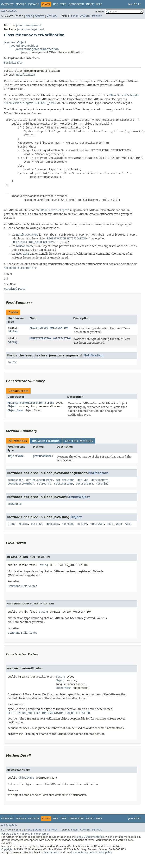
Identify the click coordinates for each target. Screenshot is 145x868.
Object (12, 406)
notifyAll (97, 524)
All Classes (9, 11)
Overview (7, 4)
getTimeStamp (65, 480)
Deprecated (76, 4)
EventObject (79, 497)
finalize (37, 524)
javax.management (31, 29)
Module (21, 4)
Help (99, 4)
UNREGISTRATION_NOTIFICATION (50, 338)
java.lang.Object (15, 42)
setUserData (84, 484)
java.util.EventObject (24, 46)
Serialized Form (15, 289)
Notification (26, 75)
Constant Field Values (22, 586)
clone (11, 524)
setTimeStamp (63, 484)
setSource (44, 484)
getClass (53, 524)
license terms (52, 852)
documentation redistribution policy (91, 852)
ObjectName (15, 410)
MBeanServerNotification (25, 403)
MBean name (25, 246)
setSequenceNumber (21, 484)
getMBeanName (42, 456)
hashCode (68, 524)
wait (110, 524)
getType (83, 480)
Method (52, 16)
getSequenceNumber (39, 480)
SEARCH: (99, 12)
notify (82, 524)
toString (102, 484)
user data (22, 254)
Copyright (7, 849)
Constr (39, 16)
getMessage (15, 480)
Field (29, 16)
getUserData (100, 480)
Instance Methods (46, 441)
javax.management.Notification (37, 49)
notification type (27, 235)
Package (34, 4)
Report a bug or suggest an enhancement (26, 834)
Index (90, 4)
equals (23, 524)
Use (56, 4)
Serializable (13, 63)
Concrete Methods (79, 441)
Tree (63, 4)
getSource (15, 504)
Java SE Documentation (90, 837)
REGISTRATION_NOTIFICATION (49, 328)
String (13, 331)
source (12, 362)
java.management (29, 25)
